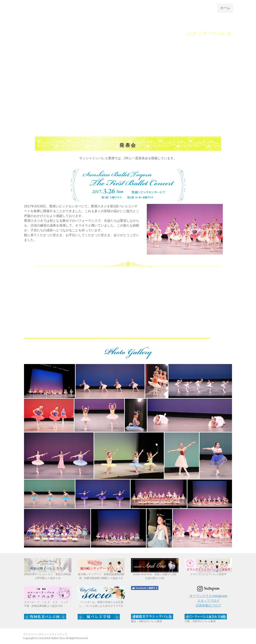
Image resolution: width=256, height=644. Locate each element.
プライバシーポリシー (36, 634)
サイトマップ (59, 634)
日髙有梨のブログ (208, 605)
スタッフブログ (208, 601)
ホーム (225, 8)
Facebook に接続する (145, 588)
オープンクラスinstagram (208, 596)
